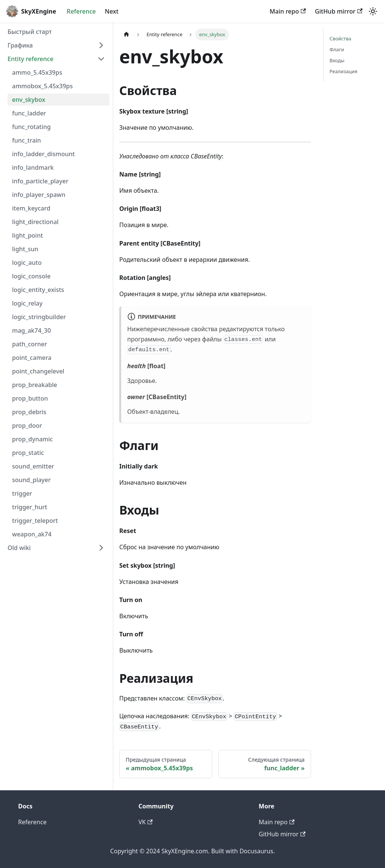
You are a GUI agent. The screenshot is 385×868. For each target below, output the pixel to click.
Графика (20, 45)
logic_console (31, 276)
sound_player (31, 480)
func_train (27, 140)
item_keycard (31, 208)
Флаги (337, 49)
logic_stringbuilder (39, 317)
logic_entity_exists (38, 290)
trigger (22, 493)
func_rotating (31, 127)
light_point (28, 235)
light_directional (35, 222)
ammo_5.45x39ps (37, 72)
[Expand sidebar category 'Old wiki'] (101, 548)
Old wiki (19, 548)
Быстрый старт (30, 32)
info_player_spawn (39, 195)
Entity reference (30, 59)
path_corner (30, 344)
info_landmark (33, 167)
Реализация (343, 71)
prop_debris (29, 412)
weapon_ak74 (32, 534)
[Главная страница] (126, 35)
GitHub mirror (339, 11)
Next (112, 11)
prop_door (27, 426)
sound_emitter (33, 466)
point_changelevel (38, 371)
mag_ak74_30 (32, 330)
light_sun (25, 249)
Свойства (340, 38)
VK (146, 822)
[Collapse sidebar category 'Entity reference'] (101, 59)
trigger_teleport (35, 521)
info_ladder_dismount (43, 154)
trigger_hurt (30, 507)
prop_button (30, 398)
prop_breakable (35, 385)
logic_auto (27, 263)
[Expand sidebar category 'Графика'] (101, 45)
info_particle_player (40, 181)
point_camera (32, 358)
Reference (81, 11)
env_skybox (29, 100)
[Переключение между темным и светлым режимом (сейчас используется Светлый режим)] (373, 11)
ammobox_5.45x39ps (42, 86)
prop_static (28, 453)
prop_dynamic (32, 439)
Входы (337, 60)
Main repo (288, 11)
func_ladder (29, 113)
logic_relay (27, 303)
